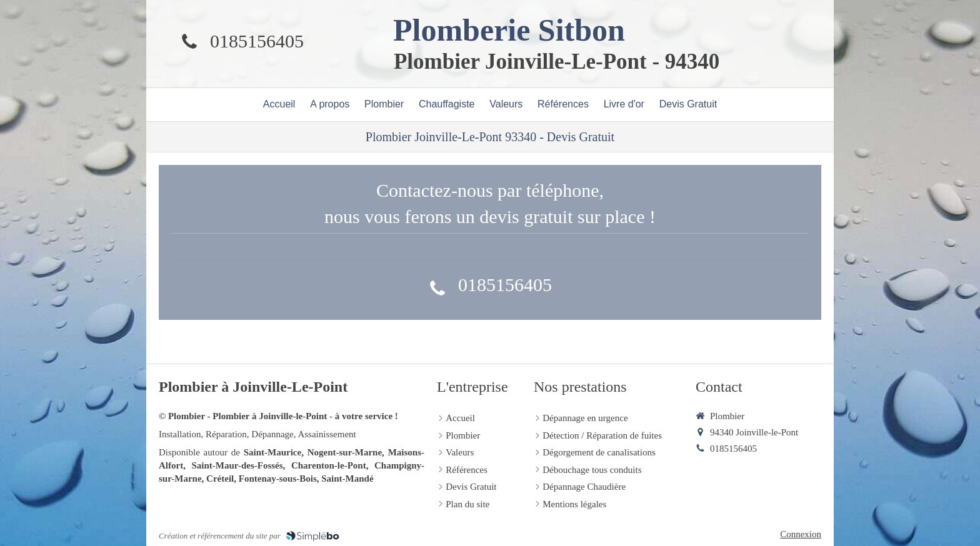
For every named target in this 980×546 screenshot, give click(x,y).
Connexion (801, 534)
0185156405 (257, 41)
